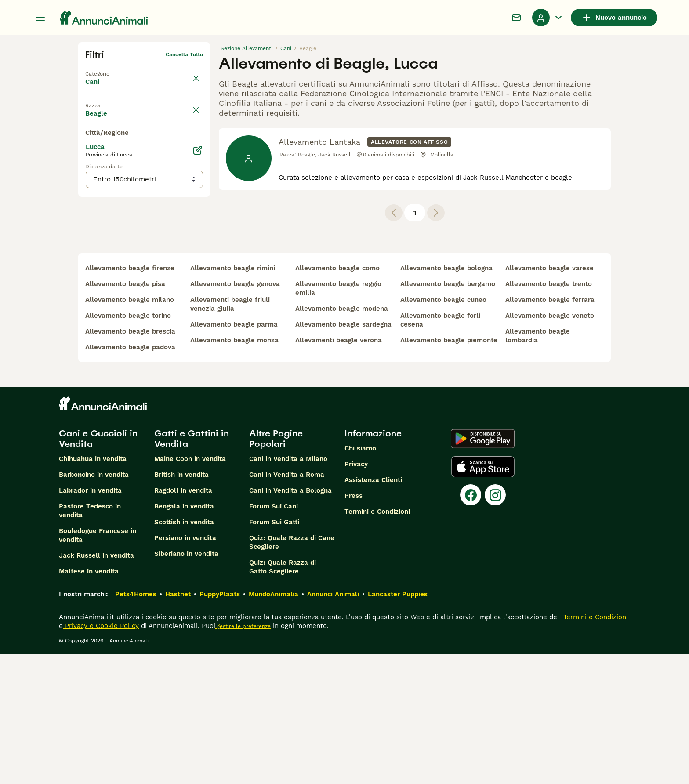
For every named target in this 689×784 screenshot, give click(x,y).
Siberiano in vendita (186, 684)
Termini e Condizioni (377, 642)
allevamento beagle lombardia (538, 466)
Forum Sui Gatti (274, 652)
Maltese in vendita (89, 701)
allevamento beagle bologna (446, 398)
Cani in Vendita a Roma (287, 605)
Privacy (356, 594)
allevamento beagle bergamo (448, 414)
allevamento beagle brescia (130, 461)
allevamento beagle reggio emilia (338, 418)
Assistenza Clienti (373, 610)
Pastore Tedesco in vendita (90, 641)
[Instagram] (495, 625)
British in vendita (181, 605)
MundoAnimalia (274, 724)
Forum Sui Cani (274, 636)
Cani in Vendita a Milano (288, 589)
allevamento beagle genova (235, 414)
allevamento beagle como (337, 398)
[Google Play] (483, 569)
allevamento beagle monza (234, 470)
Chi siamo (360, 578)
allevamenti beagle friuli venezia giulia (230, 434)
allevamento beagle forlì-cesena (442, 450)
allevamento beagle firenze (130, 398)
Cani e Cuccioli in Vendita (98, 569)
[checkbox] (91, 144)
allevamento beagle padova (130, 477)
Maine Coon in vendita (190, 589)
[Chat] (516, 18)
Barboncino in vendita (94, 605)
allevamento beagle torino (128, 446)
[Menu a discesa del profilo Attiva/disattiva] (548, 18)
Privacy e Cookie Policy (101, 756)
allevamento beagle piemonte (449, 470)
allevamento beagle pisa (125, 414)
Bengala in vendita (184, 636)
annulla (193, 103)
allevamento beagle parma (234, 454)
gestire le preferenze (243, 756)
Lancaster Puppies (398, 724)
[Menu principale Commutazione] (40, 18)
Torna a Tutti (102, 69)
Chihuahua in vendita (93, 589)
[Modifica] (198, 319)
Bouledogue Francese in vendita (98, 665)
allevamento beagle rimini (233, 398)
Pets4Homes (136, 724)
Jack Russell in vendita (96, 686)
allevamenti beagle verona (339, 470)
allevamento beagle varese (549, 398)
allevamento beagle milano (130, 430)
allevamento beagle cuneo (443, 430)
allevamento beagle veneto (550, 446)
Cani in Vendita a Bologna (290, 621)
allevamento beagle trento (549, 414)
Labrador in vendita (90, 621)
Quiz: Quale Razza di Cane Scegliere (292, 672)
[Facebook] (471, 625)
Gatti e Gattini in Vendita (192, 569)
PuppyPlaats (220, 724)
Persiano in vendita (185, 668)
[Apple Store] (483, 597)
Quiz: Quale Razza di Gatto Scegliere (283, 697)
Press (354, 626)
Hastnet (178, 724)
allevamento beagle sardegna (343, 454)
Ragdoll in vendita (183, 621)
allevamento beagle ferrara (550, 430)
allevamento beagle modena (342, 439)
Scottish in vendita (184, 652)
